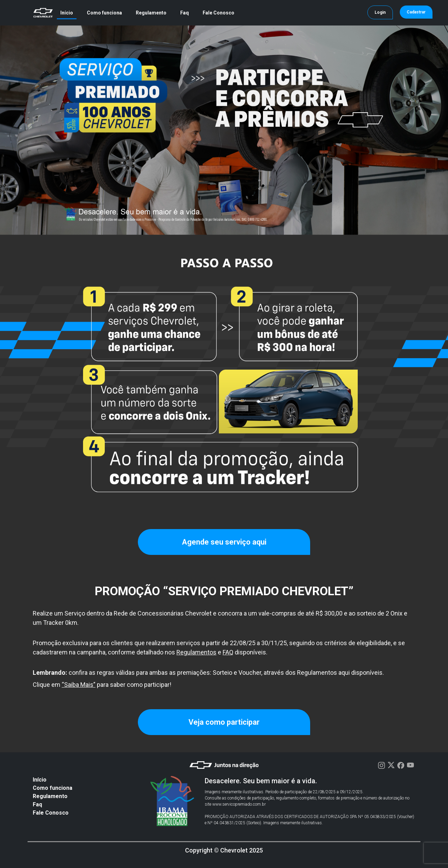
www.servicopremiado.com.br (239, 804)
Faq (185, 13)
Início (67, 13)
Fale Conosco (218, 13)
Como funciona (104, 13)
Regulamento (151, 13)
